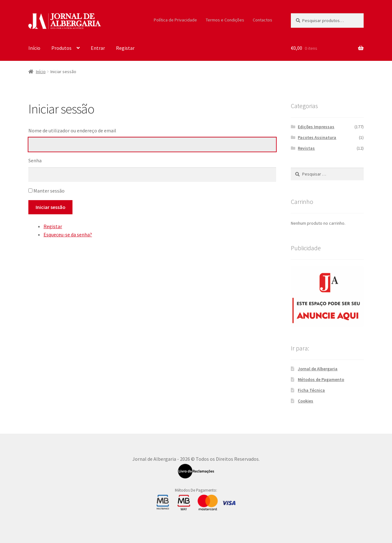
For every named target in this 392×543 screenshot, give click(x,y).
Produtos (61, 48)
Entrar (98, 48)
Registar (125, 48)
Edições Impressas (316, 127)
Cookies (306, 401)
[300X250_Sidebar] (327, 296)
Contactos (262, 20)
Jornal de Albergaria (318, 369)
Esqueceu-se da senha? (68, 234)
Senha (35, 160)
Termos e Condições (225, 20)
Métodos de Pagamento (321, 379)
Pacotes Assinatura (317, 137)
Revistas (306, 148)
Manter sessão (49, 191)
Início (34, 48)
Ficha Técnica (311, 390)
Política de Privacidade (175, 20)
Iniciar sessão (51, 207)
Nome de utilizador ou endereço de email (72, 130)
